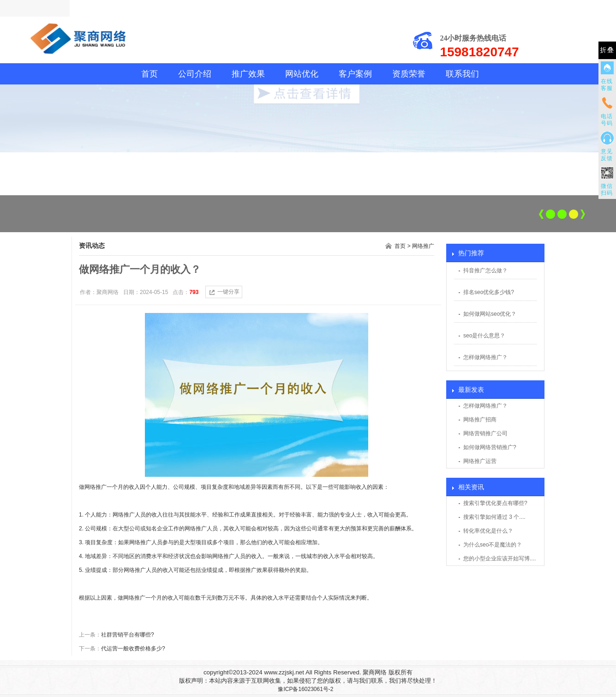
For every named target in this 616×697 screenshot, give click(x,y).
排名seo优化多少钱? (489, 292)
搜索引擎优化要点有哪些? (495, 503)
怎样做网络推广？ (485, 357)
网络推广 (423, 246)
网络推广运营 (480, 461)
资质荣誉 (409, 74)
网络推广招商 (480, 420)
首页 (150, 74)
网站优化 (302, 74)
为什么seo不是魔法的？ (493, 545)
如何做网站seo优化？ (490, 314)
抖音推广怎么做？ (485, 270)
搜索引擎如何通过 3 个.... (494, 517)
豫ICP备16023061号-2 (305, 689)
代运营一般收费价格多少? (133, 649)
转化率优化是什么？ (488, 531)
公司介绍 (195, 74)
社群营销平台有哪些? (128, 635)
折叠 (607, 50)
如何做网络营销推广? (490, 447)
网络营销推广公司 (485, 433)
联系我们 (462, 74)
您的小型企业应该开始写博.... (499, 559)
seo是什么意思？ (484, 336)
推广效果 (248, 74)
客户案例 (355, 74)
